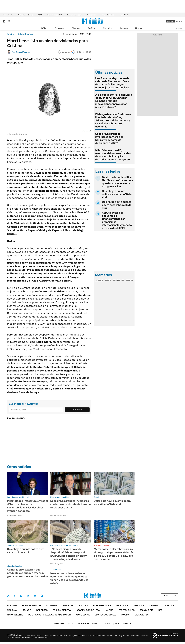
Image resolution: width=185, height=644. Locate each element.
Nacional (13, 610)
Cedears (130, 280)
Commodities (118, 280)
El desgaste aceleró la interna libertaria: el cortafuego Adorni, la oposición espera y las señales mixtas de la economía (113, 120)
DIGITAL (64, 624)
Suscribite (77, 410)
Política (92, 28)
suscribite (170, 21)
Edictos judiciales (106, 615)
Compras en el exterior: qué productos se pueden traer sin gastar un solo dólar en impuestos (27, 573)
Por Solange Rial (57, 564)
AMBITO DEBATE (117, 624)
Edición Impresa (62, 610)
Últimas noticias (32, 606)
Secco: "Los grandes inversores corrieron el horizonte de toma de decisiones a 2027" (109, 138)
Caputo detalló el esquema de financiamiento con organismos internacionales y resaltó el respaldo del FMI (117, 220)
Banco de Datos (102, 606)
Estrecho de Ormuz (26, 15)
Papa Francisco (108, 15)
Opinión (124, 28)
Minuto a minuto (103, 545)
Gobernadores (92, 15)
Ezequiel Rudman (23, 52)
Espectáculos (126, 610)
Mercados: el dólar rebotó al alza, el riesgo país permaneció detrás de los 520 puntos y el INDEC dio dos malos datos (114, 554)
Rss (160, 610)
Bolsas (108, 280)
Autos (110, 610)
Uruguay (139, 28)
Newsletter (179, 28)
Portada (12, 606)
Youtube (35, 596)
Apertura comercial (74, 15)
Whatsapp (42, 596)
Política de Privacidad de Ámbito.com (50, 615)
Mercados (122, 606)
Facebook (15, 596)
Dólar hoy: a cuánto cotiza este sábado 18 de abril (117, 194)
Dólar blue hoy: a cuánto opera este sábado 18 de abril (117, 205)
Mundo (27, 610)
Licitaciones (142, 615)
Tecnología (146, 610)
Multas (126, 615)
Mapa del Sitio (15, 615)
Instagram (21, 596)
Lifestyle (169, 606)
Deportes (42, 610)
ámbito (10, 34)
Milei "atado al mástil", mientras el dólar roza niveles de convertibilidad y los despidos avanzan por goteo (113, 155)
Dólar (44, 28)
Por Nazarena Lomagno (60, 515)
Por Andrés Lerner (15, 515)
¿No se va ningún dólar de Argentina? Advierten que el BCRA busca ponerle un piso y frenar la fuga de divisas (69, 554)
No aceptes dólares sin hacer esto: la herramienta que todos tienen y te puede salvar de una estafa (69, 578)
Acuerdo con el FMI (54, 15)
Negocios (108, 28)
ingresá (179, 21)
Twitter (8, 596)
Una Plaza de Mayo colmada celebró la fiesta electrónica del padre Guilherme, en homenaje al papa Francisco (112, 83)
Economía (59, 28)
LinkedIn (28, 596)
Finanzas (76, 28)
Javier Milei (123, 15)
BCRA (40, 15)
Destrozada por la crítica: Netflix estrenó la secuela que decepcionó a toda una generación (117, 182)
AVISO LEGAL (83, 615)
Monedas (99, 280)
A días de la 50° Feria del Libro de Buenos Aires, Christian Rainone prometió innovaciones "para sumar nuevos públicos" (114, 101)
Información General (88, 610)
